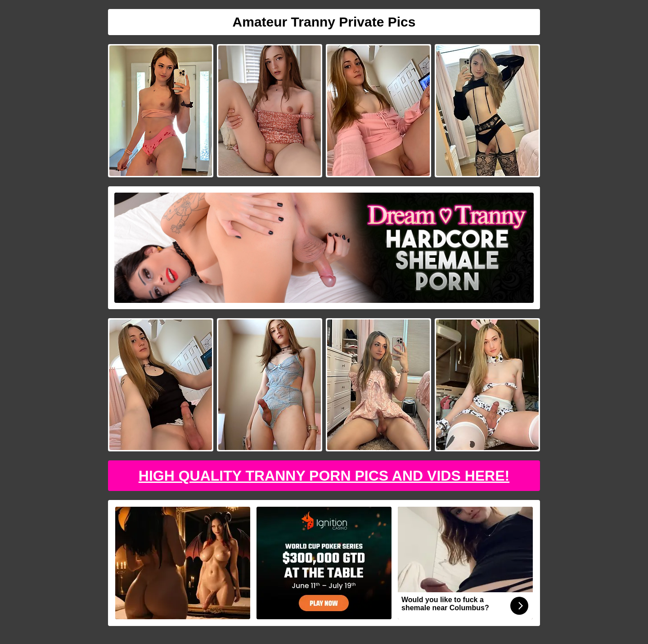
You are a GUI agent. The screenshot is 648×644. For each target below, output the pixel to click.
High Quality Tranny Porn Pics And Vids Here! (324, 476)
